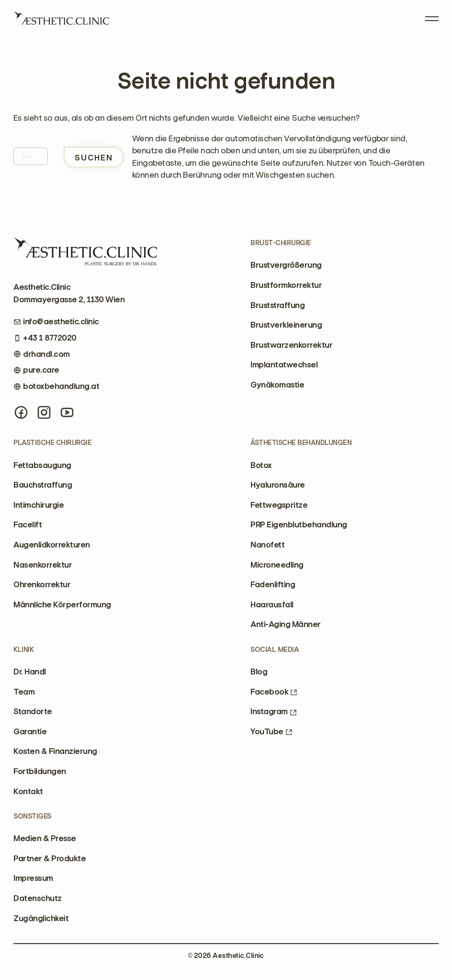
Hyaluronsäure (277, 485)
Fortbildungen (40, 771)
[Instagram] (44, 412)
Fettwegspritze (279, 505)
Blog (259, 672)
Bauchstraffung (43, 485)
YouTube (271, 731)
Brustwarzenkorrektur (291, 345)
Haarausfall (272, 604)
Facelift (28, 524)
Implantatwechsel (284, 365)
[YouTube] (67, 412)
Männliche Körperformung (62, 604)
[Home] (61, 22)
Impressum (33, 878)
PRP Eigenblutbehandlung (299, 524)
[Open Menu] (432, 16)
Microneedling (277, 565)
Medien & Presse (45, 838)
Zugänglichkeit (41, 918)
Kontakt (28, 791)
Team (24, 692)
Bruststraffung (277, 305)
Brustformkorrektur (286, 285)
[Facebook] (21, 412)
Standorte (33, 711)
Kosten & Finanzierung (55, 751)
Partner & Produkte (50, 858)
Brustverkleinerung (286, 325)
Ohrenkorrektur (42, 584)
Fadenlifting (273, 584)
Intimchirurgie (39, 505)
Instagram (273, 711)
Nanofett (267, 545)
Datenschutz (37, 898)
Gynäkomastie (277, 385)
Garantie (30, 731)
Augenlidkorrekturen (51, 545)
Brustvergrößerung (286, 265)
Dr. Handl (29, 672)
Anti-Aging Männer (285, 624)
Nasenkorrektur (43, 565)
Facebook (274, 692)
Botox (261, 465)
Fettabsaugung (42, 465)
